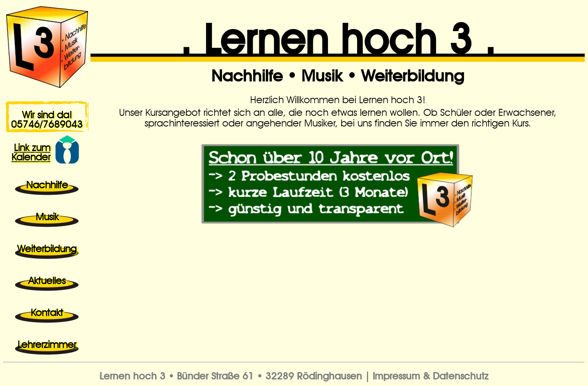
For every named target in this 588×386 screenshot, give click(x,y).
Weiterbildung (413, 73)
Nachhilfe (247, 73)
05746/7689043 (47, 123)
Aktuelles (47, 279)
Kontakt (47, 311)
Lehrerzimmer (47, 343)
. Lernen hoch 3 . (338, 33)
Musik (322, 73)
